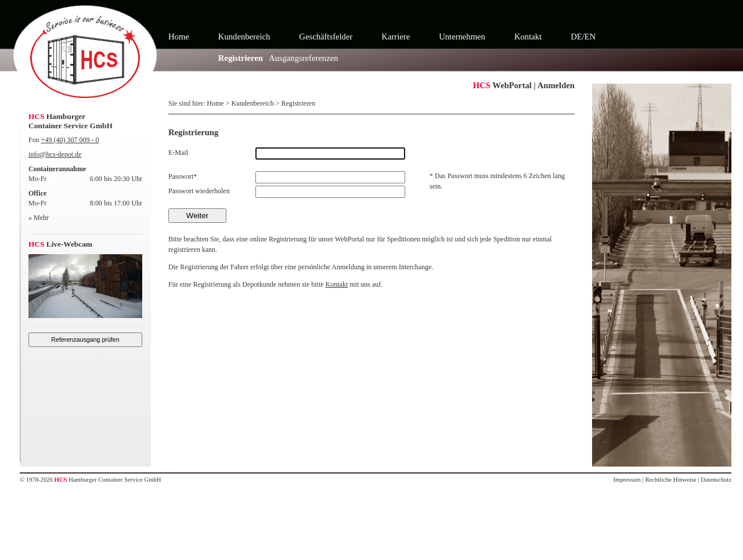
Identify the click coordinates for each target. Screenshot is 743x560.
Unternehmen (462, 37)
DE (576, 37)
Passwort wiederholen (199, 191)
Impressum (627, 480)
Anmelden (556, 85)
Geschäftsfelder (326, 37)
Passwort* (183, 176)
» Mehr (39, 218)
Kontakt (528, 37)
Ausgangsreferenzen (304, 58)
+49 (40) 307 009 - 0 (70, 140)
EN (590, 37)
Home (179, 37)
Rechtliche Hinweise (670, 480)
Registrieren (241, 58)
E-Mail (178, 153)
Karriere (396, 37)
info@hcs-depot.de (55, 154)
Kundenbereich (244, 37)
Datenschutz (716, 480)
